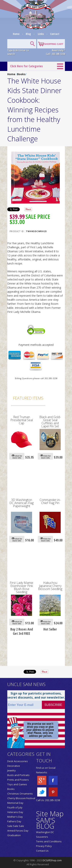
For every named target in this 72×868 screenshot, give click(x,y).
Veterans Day (15, 812)
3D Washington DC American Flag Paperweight (22, 503)
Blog (29, 34)
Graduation (14, 835)
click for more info (17, 456)
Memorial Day (15, 803)
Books (21, 74)
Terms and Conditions (49, 841)
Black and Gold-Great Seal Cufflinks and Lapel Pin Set (50, 422)
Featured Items (28, 398)
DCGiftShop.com (52, 860)
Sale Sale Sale (16, 826)
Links (41, 34)
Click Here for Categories (26, 66)
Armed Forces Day (18, 831)
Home (16, 34)
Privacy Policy (44, 846)
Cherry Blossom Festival (21, 798)
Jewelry (12, 770)
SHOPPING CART (54, 44)
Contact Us (42, 851)
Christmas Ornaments (20, 794)
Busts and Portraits (18, 775)
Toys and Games (17, 784)
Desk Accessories (18, 761)
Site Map (50, 814)
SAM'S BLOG (46, 823)
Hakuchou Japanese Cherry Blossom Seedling (50, 586)
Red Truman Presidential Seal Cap (22, 420)
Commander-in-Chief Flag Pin (50, 501)
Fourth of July (15, 807)
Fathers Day (14, 821)
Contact (55, 34)
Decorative (14, 766)
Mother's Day (15, 817)
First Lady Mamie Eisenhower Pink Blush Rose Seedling (22, 587)
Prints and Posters (18, 780)
